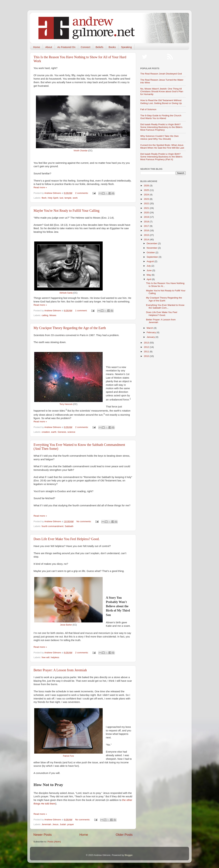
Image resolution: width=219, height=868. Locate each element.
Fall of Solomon (148, 109)
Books (112, 47)
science (71, 432)
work (75, 198)
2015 (147, 235)
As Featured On (66, 47)
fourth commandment (53, 526)
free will (46, 657)
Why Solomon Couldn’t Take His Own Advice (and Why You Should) (159, 137)
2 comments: (82, 193)
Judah (63, 824)
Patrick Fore (68, 756)
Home (37, 47)
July (149, 266)
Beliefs (99, 47)
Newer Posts (43, 835)
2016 (147, 230)
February (152, 332)
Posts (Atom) (54, 842)
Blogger (128, 855)
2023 (147, 199)
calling (45, 315)
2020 (147, 213)
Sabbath (69, 526)
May (149, 275)
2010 (147, 356)
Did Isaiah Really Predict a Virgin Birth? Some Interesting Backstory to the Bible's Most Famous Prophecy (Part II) (161, 157)
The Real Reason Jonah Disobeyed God (161, 74)
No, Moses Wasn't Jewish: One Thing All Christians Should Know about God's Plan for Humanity (162, 91)
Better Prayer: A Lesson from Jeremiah (60, 670)
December (152, 243)
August (151, 261)
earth (54, 432)
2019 (147, 217)
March (150, 328)
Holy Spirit (53, 198)
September (153, 257)
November (152, 248)
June (149, 270)
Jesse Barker (66, 625)
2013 (147, 343)
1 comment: (82, 311)
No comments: (84, 521)
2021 (147, 208)
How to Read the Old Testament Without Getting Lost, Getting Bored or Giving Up (161, 102)
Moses (53, 315)
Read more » (40, 187)
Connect (86, 47)
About (49, 47)
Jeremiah (46, 824)
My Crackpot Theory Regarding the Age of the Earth (70, 328)
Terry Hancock (66, 404)
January (151, 337)
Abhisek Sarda (66, 293)
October (151, 252)
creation (46, 432)
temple (68, 198)
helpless (55, 657)
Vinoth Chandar (81, 151)
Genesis (62, 432)
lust (61, 198)
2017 (147, 226)
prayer (70, 824)
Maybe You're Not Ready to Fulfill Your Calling (66, 211)
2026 (147, 186)
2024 (147, 195)
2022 (147, 203)
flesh (44, 198)
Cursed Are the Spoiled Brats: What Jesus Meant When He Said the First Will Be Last (162, 146)
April (149, 279)
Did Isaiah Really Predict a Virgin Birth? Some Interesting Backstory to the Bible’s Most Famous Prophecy (161, 127)
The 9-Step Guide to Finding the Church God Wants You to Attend (161, 117)
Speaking (126, 47)
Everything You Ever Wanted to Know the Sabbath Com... (165, 306)
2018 (147, 222)
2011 (147, 352)
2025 (147, 190)
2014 (147, 239)
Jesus (55, 824)
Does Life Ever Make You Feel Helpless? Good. (67, 539)
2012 (147, 347)
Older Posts (124, 835)
